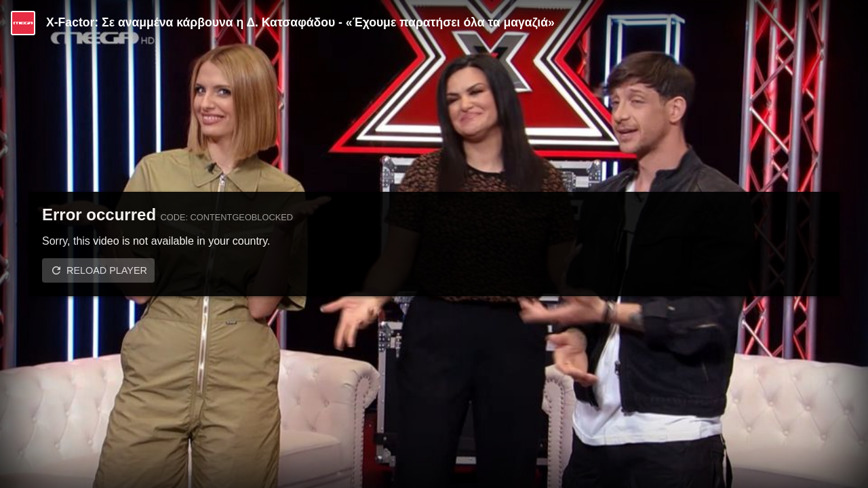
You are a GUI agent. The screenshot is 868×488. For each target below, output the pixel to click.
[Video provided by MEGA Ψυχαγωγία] (23, 23)
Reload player (107, 270)
